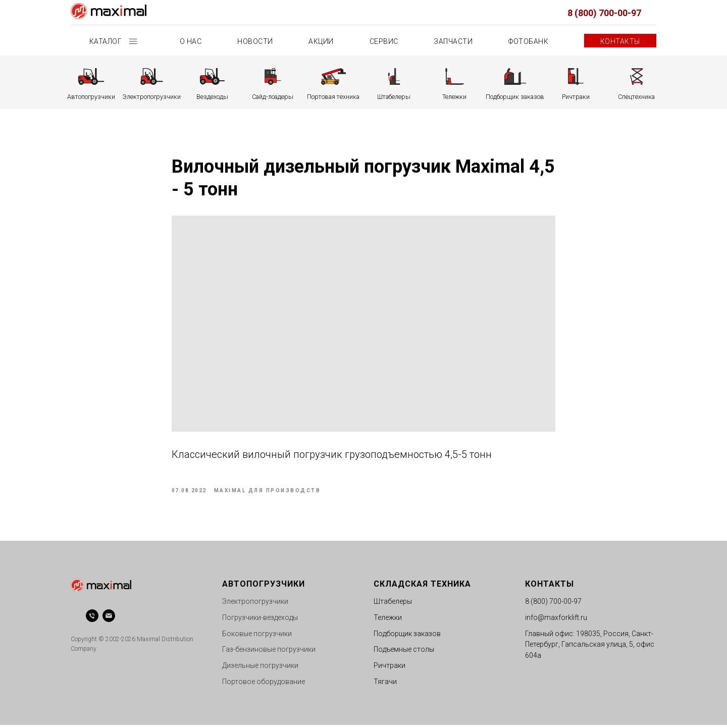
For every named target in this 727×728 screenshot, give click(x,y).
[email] (109, 619)
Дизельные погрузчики (260, 668)
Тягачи (385, 684)
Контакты (620, 41)
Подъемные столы (404, 652)
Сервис (384, 41)
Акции (321, 41)
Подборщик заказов (407, 636)
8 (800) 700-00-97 (604, 13)
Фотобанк (528, 41)
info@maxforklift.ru (556, 620)
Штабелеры (393, 604)
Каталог (107, 41)
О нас (191, 41)
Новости (255, 41)
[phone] (92, 619)
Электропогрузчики (255, 604)
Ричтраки (390, 668)
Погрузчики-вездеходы (260, 620)
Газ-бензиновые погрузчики (269, 652)
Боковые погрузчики (257, 636)
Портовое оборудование (264, 684)
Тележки (388, 620)
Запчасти (453, 41)
